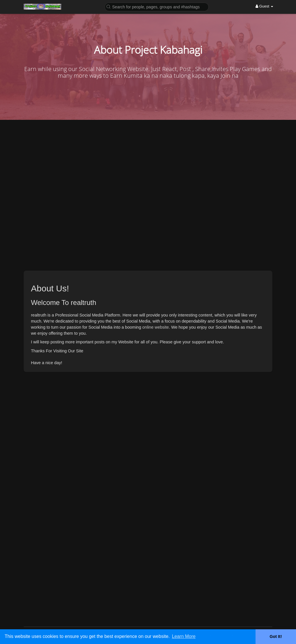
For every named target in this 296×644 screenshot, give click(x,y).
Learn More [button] (184, 636)
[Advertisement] (148, 459)
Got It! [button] (276, 636)
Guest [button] (264, 6)
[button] (157, 6)
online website (156, 327)
